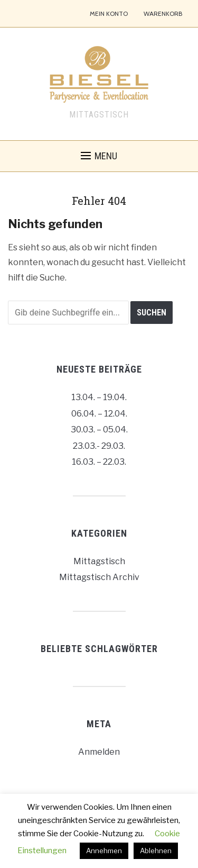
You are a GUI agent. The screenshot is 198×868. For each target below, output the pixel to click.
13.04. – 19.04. (99, 397)
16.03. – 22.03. (99, 462)
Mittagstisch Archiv (99, 577)
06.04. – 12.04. (99, 414)
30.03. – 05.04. (99, 430)
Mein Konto (109, 13)
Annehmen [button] (104, 851)
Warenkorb (163, 13)
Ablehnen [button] (156, 851)
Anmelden (99, 752)
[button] (99, 156)
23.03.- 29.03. (99, 446)
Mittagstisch (99, 561)
